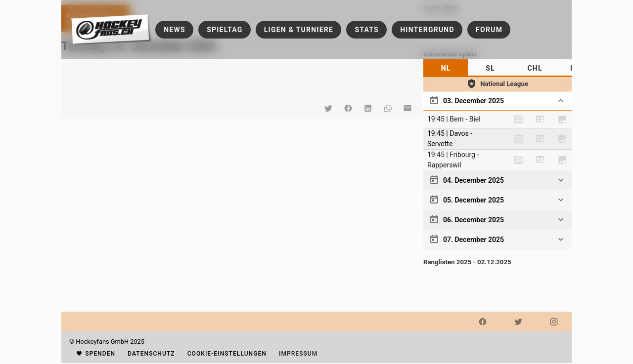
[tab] (446, 68)
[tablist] (497, 68)
